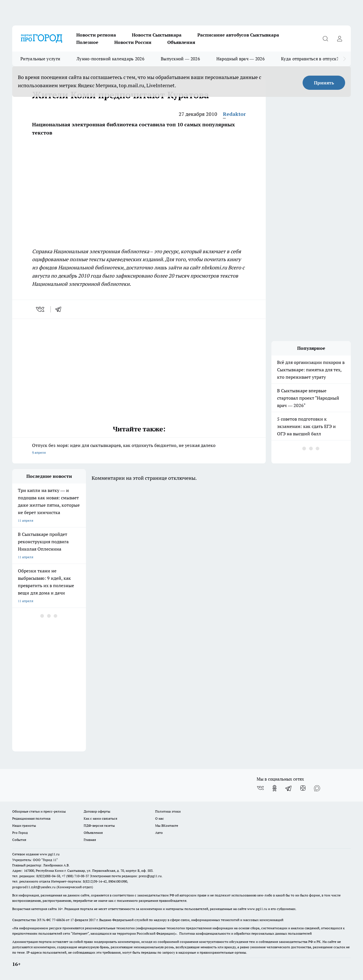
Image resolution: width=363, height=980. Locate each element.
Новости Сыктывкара (157, 35)
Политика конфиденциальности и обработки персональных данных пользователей (245, 933)
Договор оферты (97, 811)
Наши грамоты (24, 825)
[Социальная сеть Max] (317, 788)
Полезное (87, 42)
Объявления (181, 42)
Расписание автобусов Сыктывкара (238, 35)
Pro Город (20, 833)
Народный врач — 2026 (240, 59)
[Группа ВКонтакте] (260, 788)
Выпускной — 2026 (180, 59)
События (19, 840)
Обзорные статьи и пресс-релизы (39, 811)
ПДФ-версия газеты (99, 825)
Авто (159, 833)
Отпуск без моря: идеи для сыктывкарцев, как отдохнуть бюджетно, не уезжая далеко (139, 449)
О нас (160, 818)
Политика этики (168, 811)
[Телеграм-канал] (289, 788)
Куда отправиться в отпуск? (310, 59)
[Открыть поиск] (325, 39)
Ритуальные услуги (40, 59)
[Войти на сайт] (339, 39)
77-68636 (58, 920)
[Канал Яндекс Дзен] (303, 788)
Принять (324, 83)
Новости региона (96, 35)
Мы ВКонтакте (167, 825)
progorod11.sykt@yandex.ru (34, 887)
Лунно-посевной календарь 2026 (110, 59)
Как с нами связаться (100, 818)
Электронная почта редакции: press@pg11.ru (126, 876)
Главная (90, 840)
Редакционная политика (31, 818)
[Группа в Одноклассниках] (275, 788)
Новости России (133, 42)
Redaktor (234, 114)
